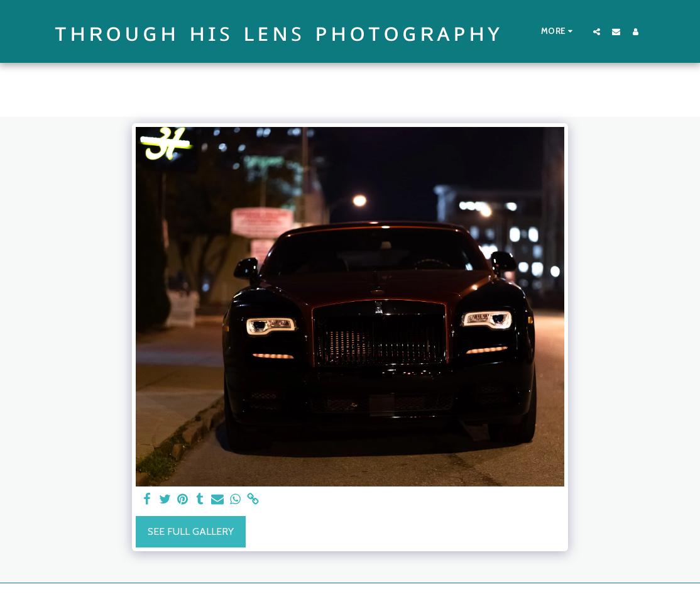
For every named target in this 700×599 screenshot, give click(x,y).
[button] (597, 31)
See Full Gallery (191, 531)
